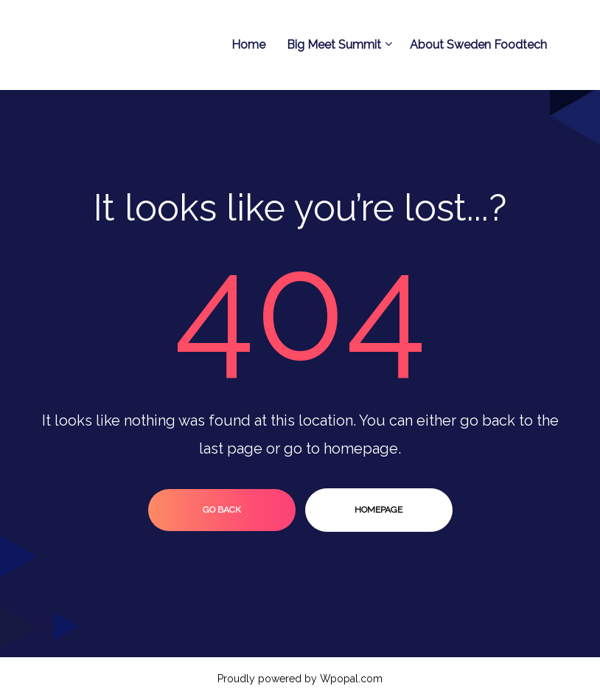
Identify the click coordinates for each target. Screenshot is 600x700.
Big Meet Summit (338, 45)
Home (248, 45)
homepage (379, 510)
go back (222, 510)
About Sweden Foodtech (478, 45)
